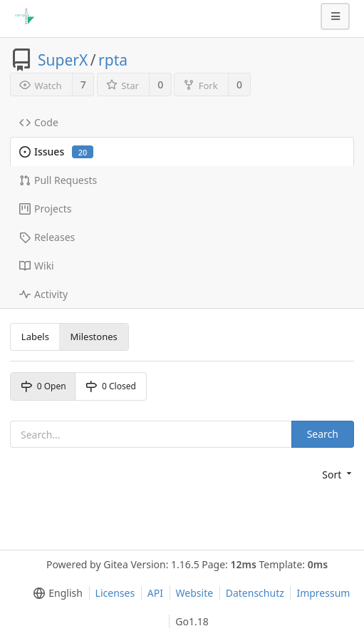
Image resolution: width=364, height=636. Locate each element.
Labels (35, 337)
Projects (45, 209)
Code (39, 122)
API (155, 593)
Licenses (115, 593)
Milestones (94, 337)
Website (195, 593)
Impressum (323, 593)
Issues (56, 152)
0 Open (43, 386)
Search (323, 434)
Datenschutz (255, 593)
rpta (113, 60)
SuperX (63, 60)
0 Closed (111, 386)
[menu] (338, 475)
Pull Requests (58, 180)
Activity (43, 294)
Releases (47, 237)
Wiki (37, 266)
